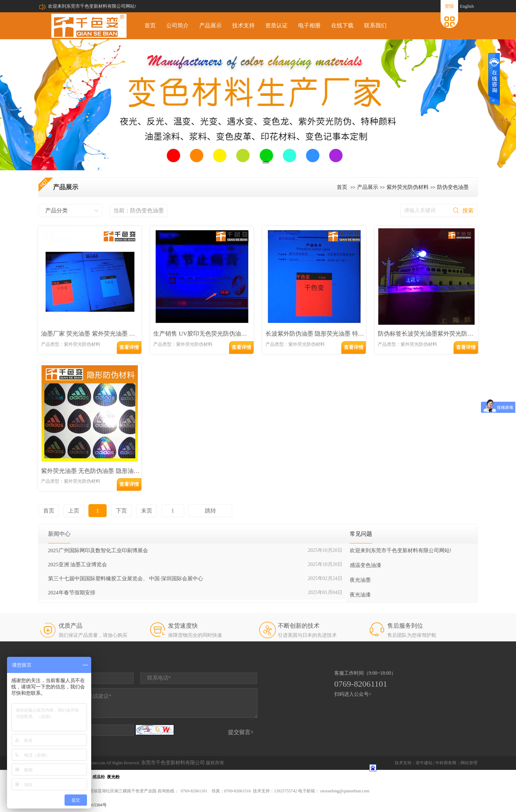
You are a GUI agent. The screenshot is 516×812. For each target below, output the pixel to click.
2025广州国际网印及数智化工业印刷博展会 (98, 550)
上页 (74, 511)
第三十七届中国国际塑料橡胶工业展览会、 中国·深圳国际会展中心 (126, 579)
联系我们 (375, 25)
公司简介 (177, 25)
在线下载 (342, 25)
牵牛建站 (424, 763)
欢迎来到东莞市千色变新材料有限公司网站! (92, 6)
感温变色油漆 (366, 565)
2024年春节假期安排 (72, 593)
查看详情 (129, 347)
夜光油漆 (360, 595)
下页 (121, 511)
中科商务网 (446, 763)
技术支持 (243, 25)
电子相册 (309, 25)
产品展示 (210, 25)
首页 (150, 25)
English (467, 6)
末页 (147, 511)
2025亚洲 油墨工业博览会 (78, 565)
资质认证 (276, 25)
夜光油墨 (360, 580)
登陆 (449, 6)
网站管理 (469, 763)
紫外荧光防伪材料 (408, 187)
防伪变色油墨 (453, 187)
